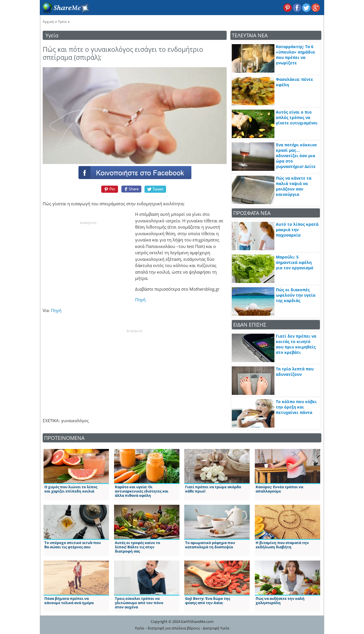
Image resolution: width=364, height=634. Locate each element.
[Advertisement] (88, 261)
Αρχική (48, 21)
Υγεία (62, 21)
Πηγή (140, 299)
